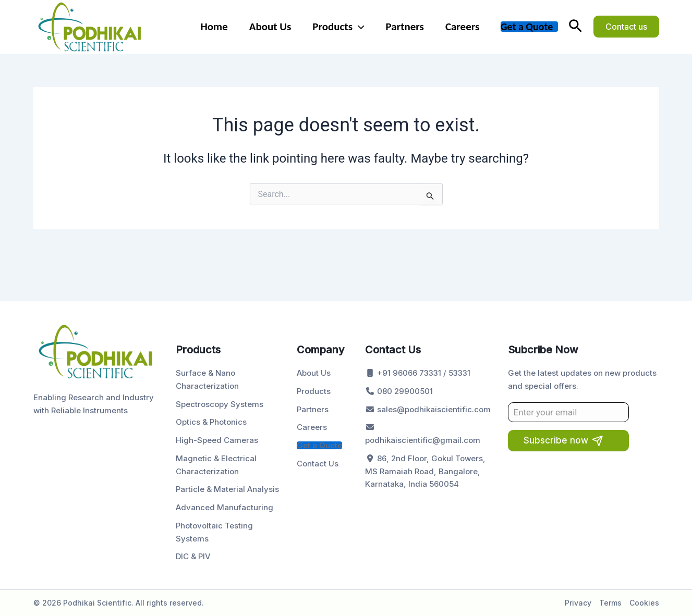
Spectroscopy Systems (220, 404)
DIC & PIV (193, 556)
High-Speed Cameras (217, 440)
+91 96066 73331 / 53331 (418, 373)
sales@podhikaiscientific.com (428, 409)
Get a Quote (527, 27)
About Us (268, 27)
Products (337, 27)
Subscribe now (556, 440)
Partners (404, 27)
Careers (462, 27)
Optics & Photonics (211, 422)
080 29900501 (399, 391)
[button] (575, 27)
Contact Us (318, 464)
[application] (357, 27)
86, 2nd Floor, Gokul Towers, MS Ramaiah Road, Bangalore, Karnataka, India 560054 (425, 471)
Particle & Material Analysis (227, 489)
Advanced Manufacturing (224, 507)
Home (212, 27)
